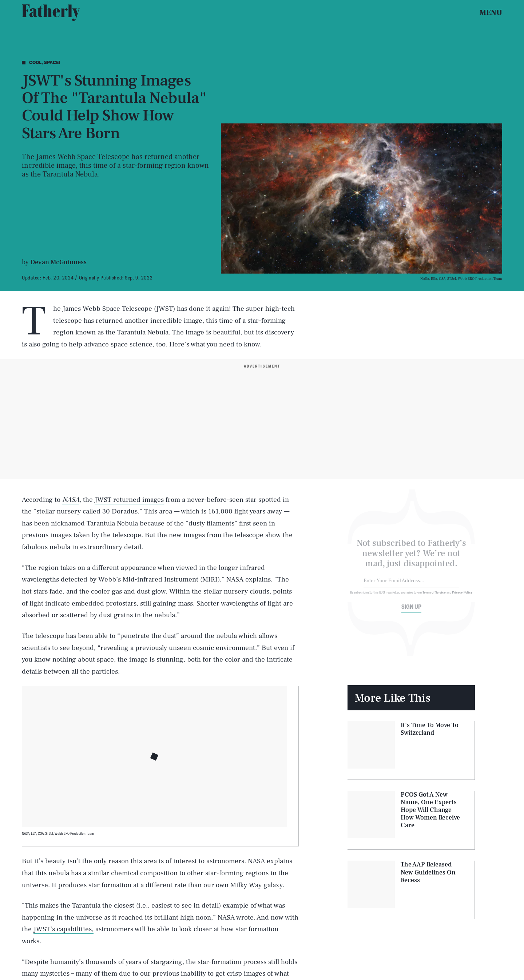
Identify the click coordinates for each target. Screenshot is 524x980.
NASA (71, 500)
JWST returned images (129, 500)
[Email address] (411, 585)
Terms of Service (434, 596)
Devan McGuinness (58, 262)
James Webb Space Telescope (107, 309)
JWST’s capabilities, (63, 929)
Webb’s (110, 579)
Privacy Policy (462, 596)
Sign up (411, 611)
